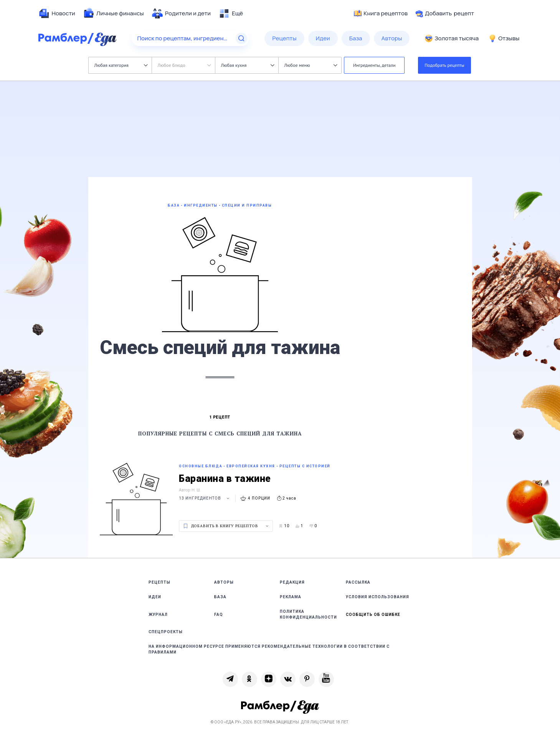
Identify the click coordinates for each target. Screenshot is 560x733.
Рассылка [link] (358, 582)
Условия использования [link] (377, 597)
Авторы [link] (224, 582)
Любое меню (311, 65)
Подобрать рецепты (444, 65)
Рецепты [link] (159, 582)
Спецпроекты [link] (166, 632)
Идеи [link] (155, 597)
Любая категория (121, 65)
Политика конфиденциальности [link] (308, 614)
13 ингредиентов (205, 498)
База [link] (220, 597)
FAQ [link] (219, 615)
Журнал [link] (158, 615)
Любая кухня (248, 65)
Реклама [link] (291, 597)
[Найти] (241, 38)
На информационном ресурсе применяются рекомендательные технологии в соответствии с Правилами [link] (269, 649)
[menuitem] (57, 13)
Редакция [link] (292, 582)
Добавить (445, 13)
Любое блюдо (184, 65)
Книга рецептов (381, 13)
